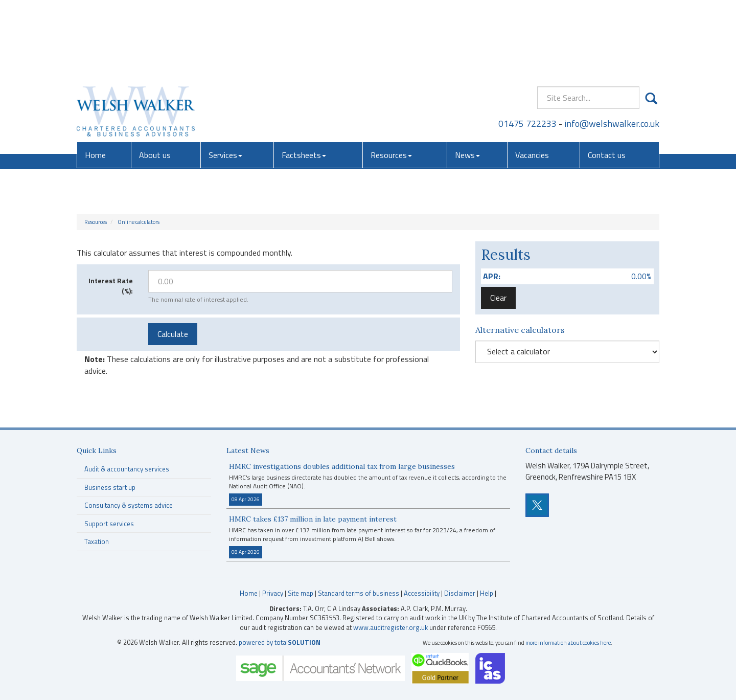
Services (225, 79)
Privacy (273, 593)
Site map (301, 593)
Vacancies (532, 79)
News (467, 79)
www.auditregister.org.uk (390, 627)
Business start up (110, 487)
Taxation (97, 541)
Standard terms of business (359, 593)
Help (487, 593)
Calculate (173, 334)
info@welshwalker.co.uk (612, 48)
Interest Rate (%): (111, 286)
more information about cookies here (568, 642)
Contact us (607, 79)
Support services (109, 524)
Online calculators (139, 222)
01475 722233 (527, 48)
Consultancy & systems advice (129, 505)
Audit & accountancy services (127, 469)
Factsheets (304, 79)
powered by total (280, 642)
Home (95, 79)
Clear (498, 298)
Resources (391, 79)
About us (155, 79)
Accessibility (422, 593)
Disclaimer (460, 593)
